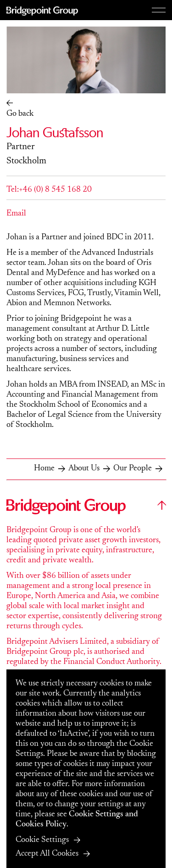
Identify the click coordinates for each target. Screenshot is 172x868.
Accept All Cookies (47, 854)
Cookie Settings (42, 840)
